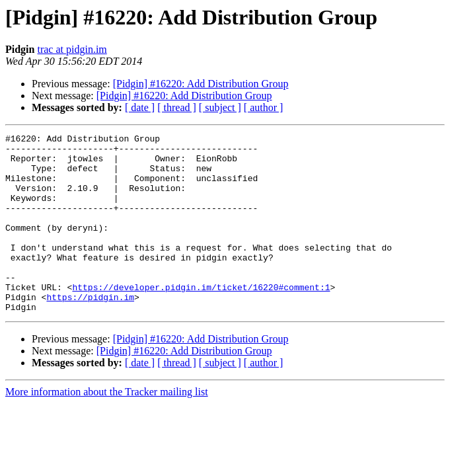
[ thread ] (177, 107)
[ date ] (140, 107)
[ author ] (264, 107)
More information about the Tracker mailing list (107, 427)
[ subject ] (220, 107)
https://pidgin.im (90, 331)
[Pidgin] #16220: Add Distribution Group (201, 84)
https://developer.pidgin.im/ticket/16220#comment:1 (201, 319)
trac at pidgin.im (72, 49)
